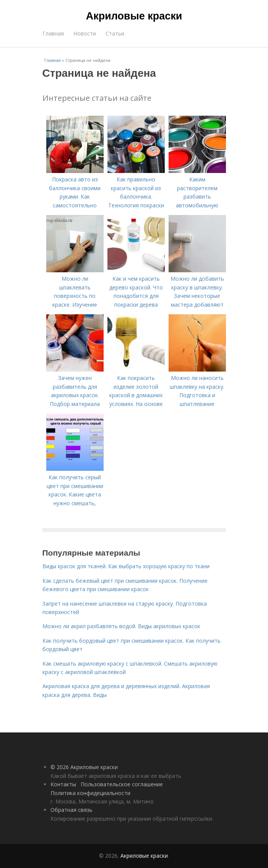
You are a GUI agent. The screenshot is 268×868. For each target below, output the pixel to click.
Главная (53, 33)
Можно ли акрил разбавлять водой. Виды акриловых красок (121, 626)
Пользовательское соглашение (122, 784)
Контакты (63, 784)
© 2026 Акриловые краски (84, 767)
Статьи (115, 33)
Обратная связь (71, 810)
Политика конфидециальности (90, 793)
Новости (85, 33)
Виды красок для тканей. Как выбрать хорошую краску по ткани (126, 566)
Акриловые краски (134, 16)
